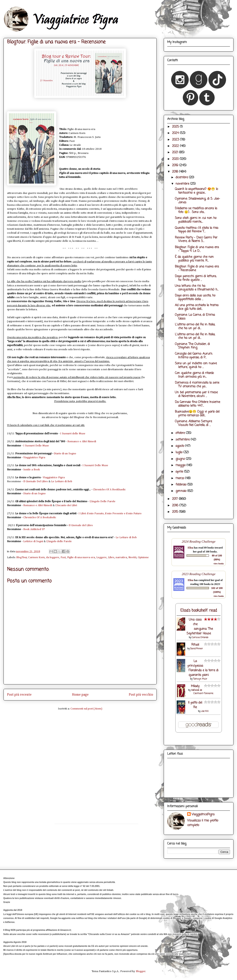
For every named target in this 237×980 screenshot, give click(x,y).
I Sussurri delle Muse (73, 434)
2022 (176, 146)
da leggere (53, 557)
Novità (132, 557)
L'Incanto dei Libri (66, 505)
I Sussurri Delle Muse (36, 446)
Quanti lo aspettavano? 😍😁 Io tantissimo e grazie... (196, 191)
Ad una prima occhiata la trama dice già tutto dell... (197, 307)
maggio (181, 465)
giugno (181, 459)
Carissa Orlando (200, 638)
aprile (180, 472)
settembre (183, 440)
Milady (195, 686)
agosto (180, 446)
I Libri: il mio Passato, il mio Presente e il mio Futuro (110, 513)
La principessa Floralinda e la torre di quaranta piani (203, 668)
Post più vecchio (141, 695)
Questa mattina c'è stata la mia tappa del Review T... (197, 230)
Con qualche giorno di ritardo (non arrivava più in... (194, 375)
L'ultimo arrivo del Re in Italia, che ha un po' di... (195, 327)
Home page (80, 695)
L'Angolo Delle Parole (102, 501)
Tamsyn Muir (200, 679)
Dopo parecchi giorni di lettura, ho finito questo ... (196, 278)
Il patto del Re (195, 705)
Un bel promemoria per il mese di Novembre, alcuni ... (196, 394)
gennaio (181, 491)
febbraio (181, 485)
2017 (175, 499)
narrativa (121, 557)
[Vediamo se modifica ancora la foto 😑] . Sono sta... (196, 210)
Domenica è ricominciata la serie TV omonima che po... (197, 385)
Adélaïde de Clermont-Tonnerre (202, 692)
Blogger (141, 971)
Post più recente (19, 695)
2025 (176, 127)
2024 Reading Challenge (199, 541)
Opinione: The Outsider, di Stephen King (192, 346)
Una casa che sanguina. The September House (200, 627)
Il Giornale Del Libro (36, 481)
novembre (183, 184)
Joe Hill (205, 711)
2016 (176, 506)
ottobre (181, 433)
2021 (176, 153)
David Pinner (197, 649)
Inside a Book (32, 470)
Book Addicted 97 (34, 529)
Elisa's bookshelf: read (199, 611)
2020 (176, 159)
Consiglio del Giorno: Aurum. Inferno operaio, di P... (194, 356)
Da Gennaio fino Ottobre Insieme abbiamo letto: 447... (197, 404)
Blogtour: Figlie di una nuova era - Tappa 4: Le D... (197, 249)
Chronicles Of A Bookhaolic (109, 490)
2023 (176, 140)
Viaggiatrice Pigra (34, 458)
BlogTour (22, 557)
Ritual (195, 645)
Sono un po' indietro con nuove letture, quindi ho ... (196, 365)
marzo (180, 478)
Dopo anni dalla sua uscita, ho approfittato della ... (195, 298)
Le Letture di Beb (62, 481)
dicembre (182, 178)
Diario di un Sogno (65, 454)
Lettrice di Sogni (33, 541)
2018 (176, 172)
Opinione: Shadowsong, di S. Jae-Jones (197, 201)
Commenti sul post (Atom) (86, 709)
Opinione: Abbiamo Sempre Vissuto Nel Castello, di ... (193, 423)
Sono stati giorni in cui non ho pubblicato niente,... (196, 220)
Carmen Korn (36, 557)
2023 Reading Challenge (199, 574)
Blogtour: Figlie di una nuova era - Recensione (197, 269)
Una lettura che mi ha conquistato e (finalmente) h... (197, 288)
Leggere (101, 557)
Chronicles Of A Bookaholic (40, 517)
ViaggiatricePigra (203, 815)
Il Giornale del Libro (81, 525)
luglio (180, 452)
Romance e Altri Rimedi (82, 441)
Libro (111, 557)
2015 (176, 512)
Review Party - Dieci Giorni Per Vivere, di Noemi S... (196, 240)
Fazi (63, 557)
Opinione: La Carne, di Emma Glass (195, 317)
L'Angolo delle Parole (59, 541)
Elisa (190, 548)
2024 (176, 133)
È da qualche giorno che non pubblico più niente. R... (194, 259)
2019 (176, 165)
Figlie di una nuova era (81, 557)
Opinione (143, 557)
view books (219, 564)
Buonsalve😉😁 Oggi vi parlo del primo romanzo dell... (197, 414)
